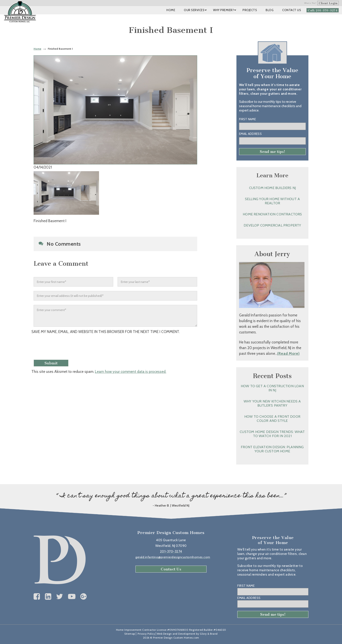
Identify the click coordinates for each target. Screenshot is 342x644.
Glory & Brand (209, 634)
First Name (247, 119)
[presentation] (68, 347)
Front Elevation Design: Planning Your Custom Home (272, 449)
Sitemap (130, 634)
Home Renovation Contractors (272, 214)
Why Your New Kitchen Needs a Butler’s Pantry (272, 403)
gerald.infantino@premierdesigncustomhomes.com (173, 557)
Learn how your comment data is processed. (131, 372)
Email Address (250, 134)
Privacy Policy (146, 634)
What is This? (310, 3)
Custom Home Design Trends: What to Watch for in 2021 (272, 434)
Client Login (328, 3)
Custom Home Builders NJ (273, 188)
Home (37, 49)
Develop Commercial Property (272, 225)
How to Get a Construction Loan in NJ (272, 388)
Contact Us (171, 569)
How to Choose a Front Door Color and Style (272, 419)
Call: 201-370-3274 (323, 10)
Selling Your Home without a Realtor (272, 201)
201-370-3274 (171, 551)
